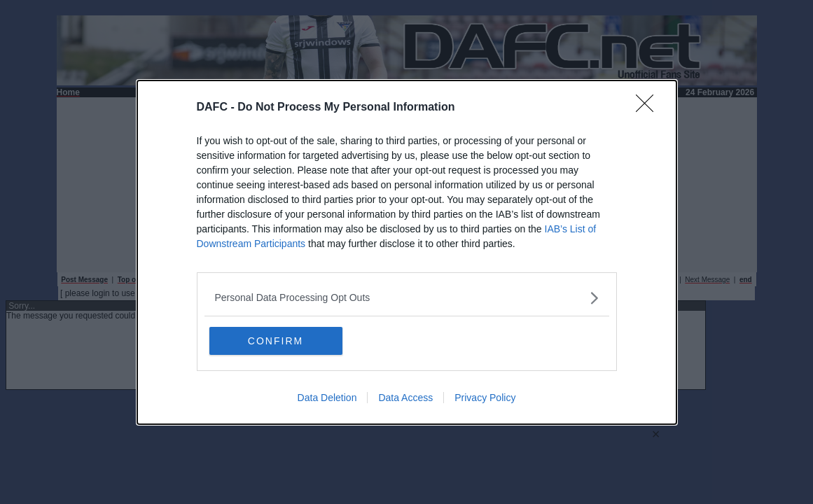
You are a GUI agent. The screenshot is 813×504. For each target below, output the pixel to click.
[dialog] (407, 252)
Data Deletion (327, 398)
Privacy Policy (485, 398)
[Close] (649, 108)
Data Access (405, 398)
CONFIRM (276, 341)
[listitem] (407, 298)
